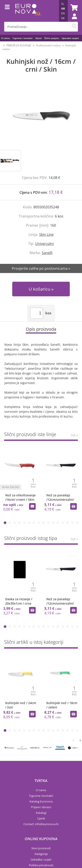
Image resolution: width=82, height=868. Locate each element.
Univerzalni (44, 244)
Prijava (72, 21)
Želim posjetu (52, 38)
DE (63, 18)
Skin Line (46, 234)
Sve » (74, 435)
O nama (6, 38)
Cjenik (41, 818)
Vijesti (38, 38)
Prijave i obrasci (41, 807)
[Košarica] (73, 8)
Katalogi (41, 813)
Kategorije (41, 854)
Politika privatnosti (41, 865)
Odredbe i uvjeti (41, 860)
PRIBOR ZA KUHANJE (19, 45)
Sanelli (47, 253)
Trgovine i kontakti (23, 38)
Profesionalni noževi (48, 45)
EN (63, 13)
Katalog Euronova (41, 801)
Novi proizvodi (41, 848)
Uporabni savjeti (70, 38)
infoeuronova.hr (47, 824)
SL (63, 4)
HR (63, 9)
